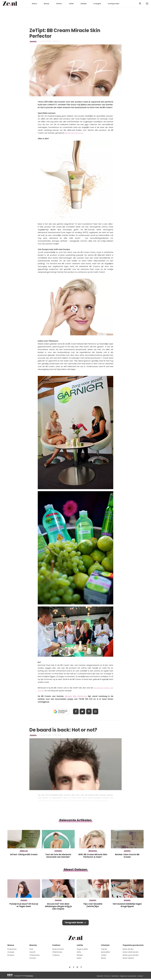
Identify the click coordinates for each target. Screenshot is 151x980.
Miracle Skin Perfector (74, 133)
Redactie (100, 976)
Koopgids (97, 4)
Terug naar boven (74, 923)
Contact (140, 976)
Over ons (107, 976)
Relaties (80, 955)
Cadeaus (56, 955)
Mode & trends (58, 949)
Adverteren (115, 976)
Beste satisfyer (128, 958)
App (96, 711)
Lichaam (33, 958)
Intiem (79, 958)
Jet (59, 41)
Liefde (71, 4)
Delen (76, 711)
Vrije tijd (104, 949)
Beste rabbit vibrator (131, 952)
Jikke (59, 735)
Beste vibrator (128, 949)
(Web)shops (57, 952)
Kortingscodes (114, 4)
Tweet (82, 711)
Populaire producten (133, 945)
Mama (34, 4)
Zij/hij (79, 952)
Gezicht (33, 41)
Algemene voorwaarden (128, 976)
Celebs (104, 955)
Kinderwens (12, 949)
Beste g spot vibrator (131, 955)
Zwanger (11, 952)
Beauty (47, 4)
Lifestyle (84, 4)
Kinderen (11, 955)
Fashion (59, 4)
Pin (89, 711)
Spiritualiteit (105, 952)
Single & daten (82, 949)
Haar (31, 949)
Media (103, 958)
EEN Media (30, 976)
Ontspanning (34, 955)
